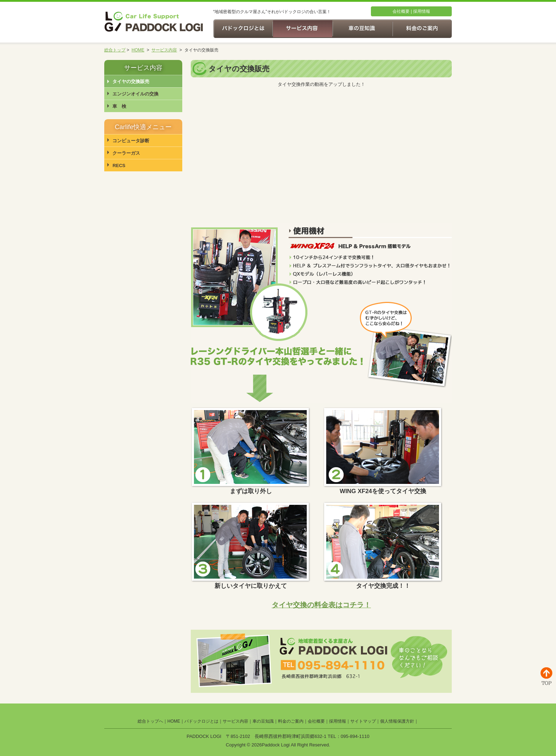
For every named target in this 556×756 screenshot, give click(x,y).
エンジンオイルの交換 (135, 94)
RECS (119, 165)
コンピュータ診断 (131, 141)
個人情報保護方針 (397, 721)
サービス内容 (164, 50)
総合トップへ (150, 721)
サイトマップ (363, 721)
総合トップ (115, 50)
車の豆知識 (263, 721)
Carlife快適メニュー (143, 127)
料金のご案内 (291, 721)
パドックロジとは (201, 721)
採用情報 (422, 11)
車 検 (119, 106)
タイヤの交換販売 (131, 81)
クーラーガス (126, 153)
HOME (138, 50)
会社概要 (401, 11)
